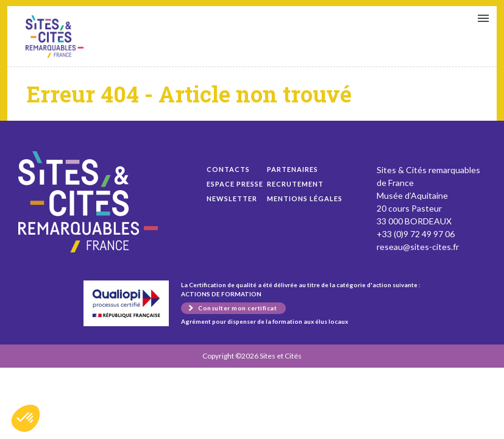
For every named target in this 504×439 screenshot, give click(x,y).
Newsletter (232, 198)
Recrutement (295, 184)
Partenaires (293, 169)
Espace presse (235, 184)
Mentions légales (305, 198)
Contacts (228, 169)
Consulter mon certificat (237, 308)
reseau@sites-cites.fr (418, 247)
